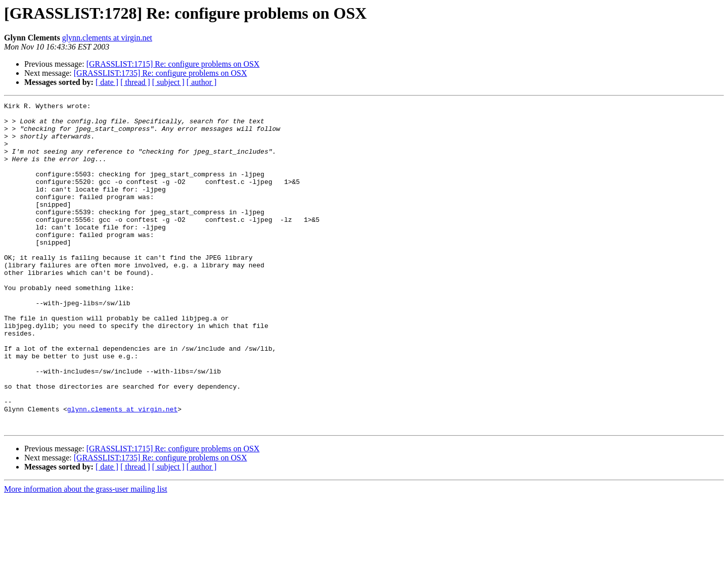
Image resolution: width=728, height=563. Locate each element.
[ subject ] (168, 82)
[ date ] (107, 82)
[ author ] (202, 82)
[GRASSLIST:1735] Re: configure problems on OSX (161, 73)
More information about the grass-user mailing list (86, 554)
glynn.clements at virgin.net (107, 38)
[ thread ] (135, 82)
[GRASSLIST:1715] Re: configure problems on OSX (173, 64)
